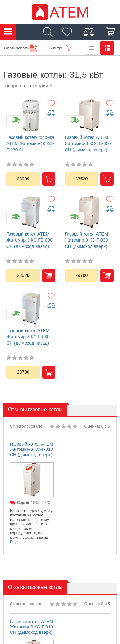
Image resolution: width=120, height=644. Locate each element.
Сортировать (16, 48)
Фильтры (56, 48)
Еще (14, 542)
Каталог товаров (8, 32)
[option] (32, 496)
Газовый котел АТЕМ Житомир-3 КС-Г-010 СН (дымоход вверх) (32, 450)
